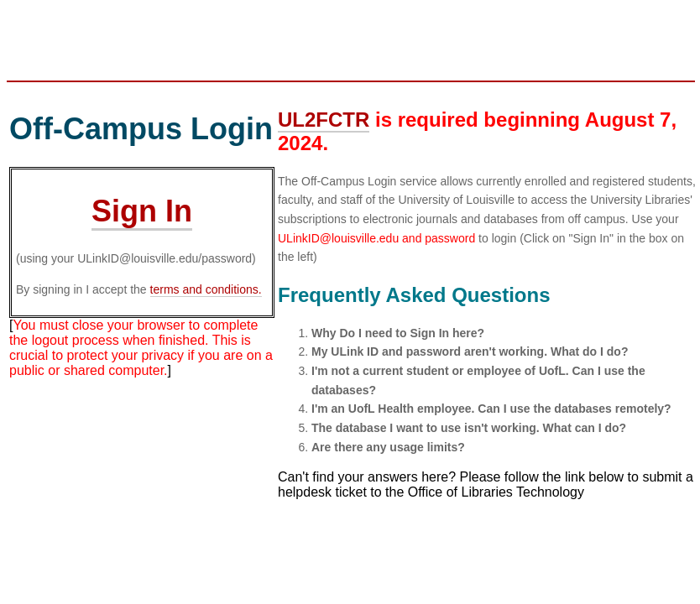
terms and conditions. (206, 289)
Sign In (142, 211)
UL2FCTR (324, 120)
